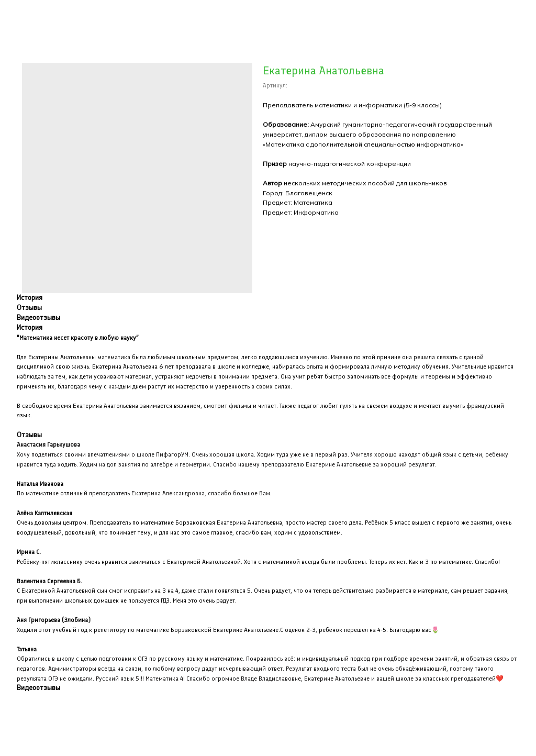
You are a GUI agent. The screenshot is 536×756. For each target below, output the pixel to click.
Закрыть (30, 15)
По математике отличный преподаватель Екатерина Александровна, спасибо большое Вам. (144, 493)
